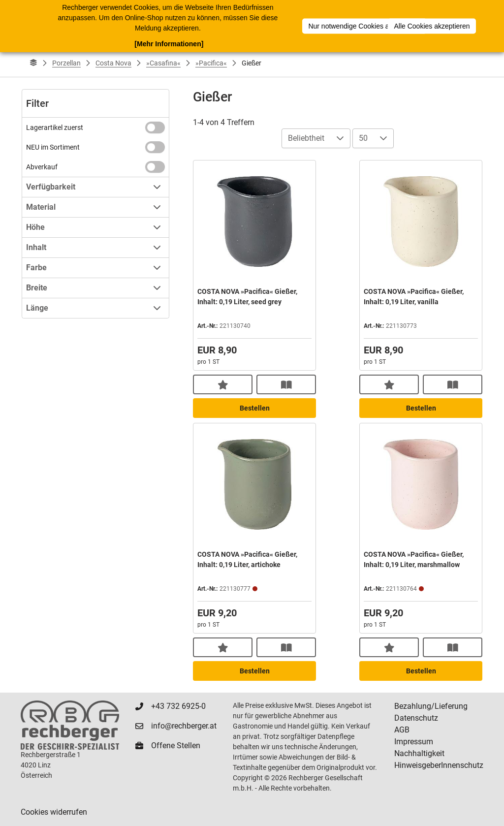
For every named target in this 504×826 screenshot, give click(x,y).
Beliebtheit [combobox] (306, 138)
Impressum (414, 742)
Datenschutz (416, 718)
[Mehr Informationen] (169, 44)
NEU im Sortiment (53, 147)
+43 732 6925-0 (178, 706)
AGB (402, 730)
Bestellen (255, 408)
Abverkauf (42, 167)
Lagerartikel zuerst (55, 127)
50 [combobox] (363, 138)
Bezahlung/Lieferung (431, 706)
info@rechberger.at (184, 726)
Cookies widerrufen (54, 812)
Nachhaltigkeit (419, 753)
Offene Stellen (176, 746)
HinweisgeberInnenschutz (439, 765)
